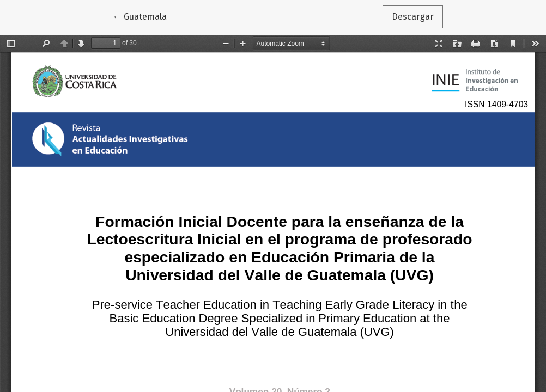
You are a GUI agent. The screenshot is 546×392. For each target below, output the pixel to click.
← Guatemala (144, 16)
